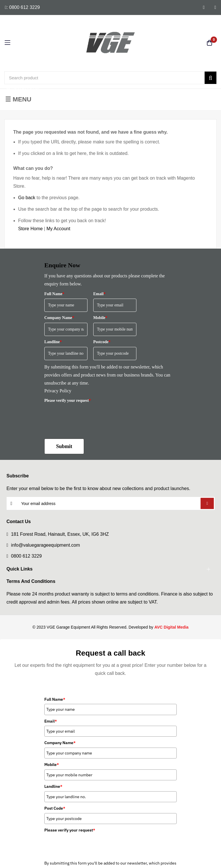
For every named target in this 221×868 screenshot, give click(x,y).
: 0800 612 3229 (22, 7)
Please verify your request (68, 401)
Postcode (102, 342)
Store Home (30, 229)
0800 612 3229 (26, 556)
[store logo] (110, 43)
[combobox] (110, 78)
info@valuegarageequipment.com (45, 545)
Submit (64, 446)
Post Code (55, 808)
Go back (27, 198)
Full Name (54, 294)
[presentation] (88, 416)
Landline (53, 342)
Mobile (100, 318)
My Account (58, 229)
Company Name (59, 318)
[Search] (210, 78)
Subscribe (207, 503)
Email (99, 294)
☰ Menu (18, 99)
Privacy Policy (58, 391)
